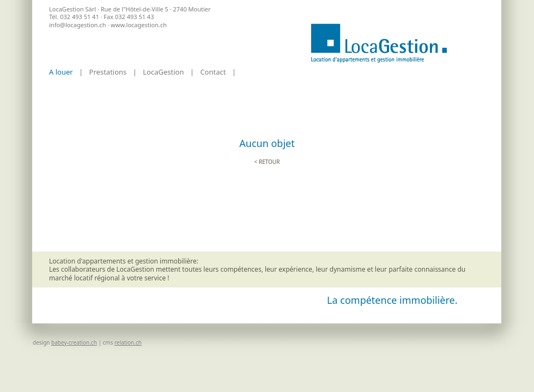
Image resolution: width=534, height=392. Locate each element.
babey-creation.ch (74, 342)
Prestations (108, 72)
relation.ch (128, 342)
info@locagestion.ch (77, 25)
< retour (267, 162)
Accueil (379, 43)
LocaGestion (163, 72)
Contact (213, 72)
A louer (61, 72)
